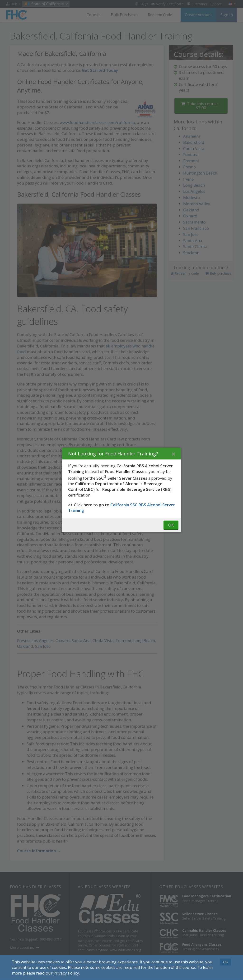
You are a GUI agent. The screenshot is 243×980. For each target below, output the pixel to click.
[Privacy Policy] (66, 973)
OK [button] (225, 962)
